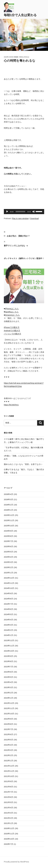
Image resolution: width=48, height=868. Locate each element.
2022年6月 (8, 734)
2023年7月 (8, 667)
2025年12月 (9, 515)
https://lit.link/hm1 (11, 405)
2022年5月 (8, 740)
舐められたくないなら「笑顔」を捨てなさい (23, 464)
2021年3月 (8, 813)
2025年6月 (8, 546)
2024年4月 (8, 620)
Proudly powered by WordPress (16, 862)
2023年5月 (8, 677)
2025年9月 (8, 531)
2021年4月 (8, 808)
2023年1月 (8, 698)
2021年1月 (8, 823)
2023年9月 (8, 656)
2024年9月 (8, 593)
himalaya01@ (24, 57)
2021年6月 (8, 797)
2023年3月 (8, 687)
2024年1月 (8, 635)
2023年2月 (8, 693)
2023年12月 (9, 640)
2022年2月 (8, 755)
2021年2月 (8, 818)
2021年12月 (9, 766)
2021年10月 (9, 776)
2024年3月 (8, 625)
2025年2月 (8, 567)
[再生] (7, 212)
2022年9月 (8, 719)
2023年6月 (8, 672)
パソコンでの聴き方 (12, 334)
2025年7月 (8, 541)
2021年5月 (8, 802)
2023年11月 (9, 646)
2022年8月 (8, 724)
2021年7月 (8, 792)
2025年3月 (8, 562)
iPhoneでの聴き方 (12, 327)
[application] (24, 212)
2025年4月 (8, 557)
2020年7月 (8, 844)
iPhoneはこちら (12, 309)
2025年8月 (8, 536)
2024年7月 (8, 604)
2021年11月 (9, 771)
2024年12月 (9, 578)
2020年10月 (9, 839)
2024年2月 (8, 630)
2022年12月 (9, 703)
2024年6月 (8, 609)
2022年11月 (9, 708)
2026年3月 (8, 499)
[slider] (20, 212)
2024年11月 (9, 583)
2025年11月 (9, 520)
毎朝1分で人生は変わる (20, 15)
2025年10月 (9, 526)
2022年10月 (9, 714)
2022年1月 (8, 761)
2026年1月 (8, 510)
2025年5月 (8, 552)
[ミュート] (34, 212)
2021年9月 (8, 781)
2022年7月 (8, 729)
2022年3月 (8, 750)
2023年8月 (8, 661)
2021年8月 (8, 787)
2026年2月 (8, 505)
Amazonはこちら (12, 315)
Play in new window (20, 218)
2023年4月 (8, 682)
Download (34, 218)
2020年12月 (9, 828)
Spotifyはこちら (12, 312)
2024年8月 (8, 599)
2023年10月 (9, 651)
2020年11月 (9, 834)
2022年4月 (8, 745)
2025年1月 (8, 573)
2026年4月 (8, 494)
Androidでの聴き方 (12, 331)
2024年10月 (9, 588)
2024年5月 (8, 614)
